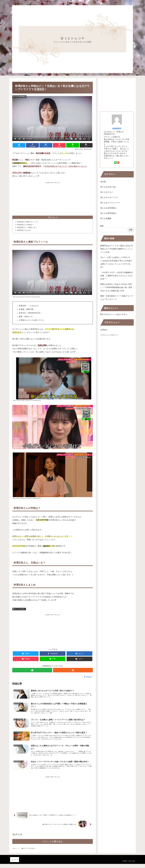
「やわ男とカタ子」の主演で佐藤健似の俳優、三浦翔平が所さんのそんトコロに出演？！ (117, 276)
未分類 (103, 182)
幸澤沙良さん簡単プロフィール (29, 222)
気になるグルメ (107, 192)
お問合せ (104, 330)
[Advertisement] (53, 198)
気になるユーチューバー (110, 203)
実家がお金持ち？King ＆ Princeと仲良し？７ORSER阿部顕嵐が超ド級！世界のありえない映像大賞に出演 (116, 287)
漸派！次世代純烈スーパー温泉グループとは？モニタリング (117, 298)
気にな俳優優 (106, 218)
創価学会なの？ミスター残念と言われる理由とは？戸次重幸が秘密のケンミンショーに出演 (117, 249)
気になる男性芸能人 (108, 213)
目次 (50, 217)
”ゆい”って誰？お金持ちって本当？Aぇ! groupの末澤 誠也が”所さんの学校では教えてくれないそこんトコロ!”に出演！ (116, 262)
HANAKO (117, 128)
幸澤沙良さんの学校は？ (26, 225)
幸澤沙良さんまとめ (25, 231)
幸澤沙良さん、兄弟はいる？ (28, 228)
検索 (102, 226)
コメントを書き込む (53, 846)
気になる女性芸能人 (19, 610)
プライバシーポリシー (109, 335)
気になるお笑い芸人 (108, 187)
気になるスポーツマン (109, 197)
